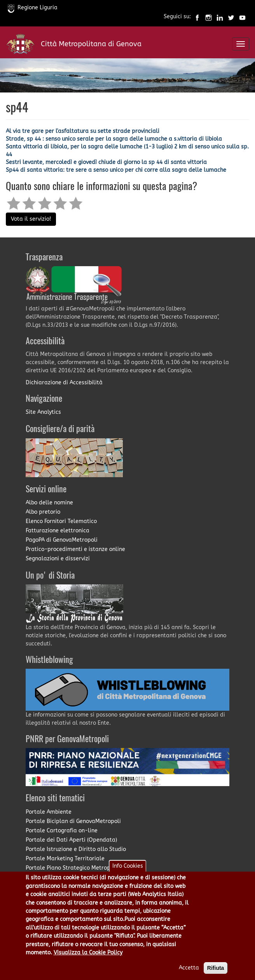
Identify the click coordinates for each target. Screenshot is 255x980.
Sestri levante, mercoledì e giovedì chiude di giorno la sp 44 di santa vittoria (106, 162)
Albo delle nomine (49, 503)
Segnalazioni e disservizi (58, 559)
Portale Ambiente (49, 812)
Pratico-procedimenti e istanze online (75, 549)
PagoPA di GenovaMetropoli (62, 540)
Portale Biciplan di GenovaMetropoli (73, 821)
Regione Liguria (33, 8)
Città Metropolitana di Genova (91, 44)
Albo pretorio (43, 512)
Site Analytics (43, 412)
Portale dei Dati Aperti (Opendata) (71, 840)
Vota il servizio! (31, 219)
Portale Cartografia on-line (62, 831)
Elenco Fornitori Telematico (61, 521)
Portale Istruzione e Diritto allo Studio (76, 849)
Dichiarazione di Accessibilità (64, 383)
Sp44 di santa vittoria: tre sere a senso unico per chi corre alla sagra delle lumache (116, 170)
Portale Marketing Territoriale (65, 859)
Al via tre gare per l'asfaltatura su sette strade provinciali (83, 131)
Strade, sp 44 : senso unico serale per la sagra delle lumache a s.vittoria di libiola (114, 139)
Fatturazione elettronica (58, 531)
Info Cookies (128, 874)
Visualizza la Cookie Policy (88, 961)
